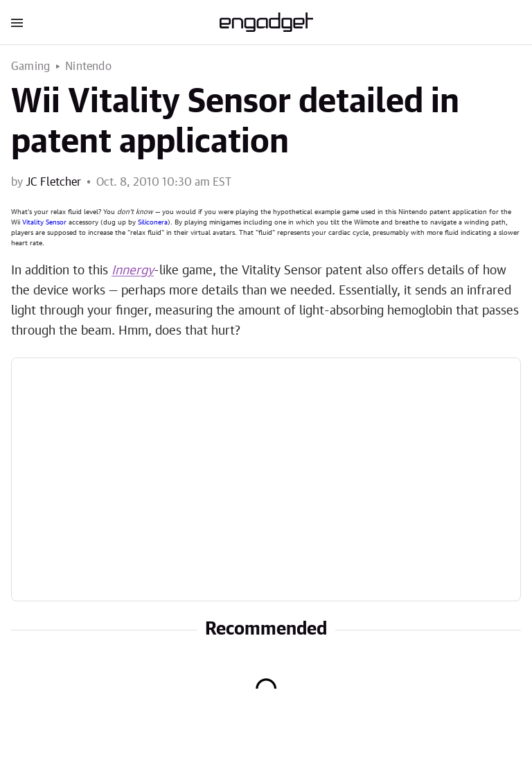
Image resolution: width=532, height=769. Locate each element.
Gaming (30, 67)
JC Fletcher (53, 182)
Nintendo (88, 67)
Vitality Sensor (44, 222)
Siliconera (153, 222)
